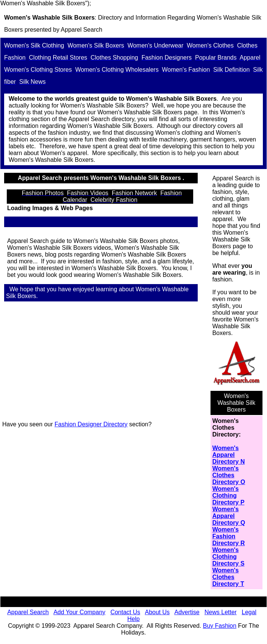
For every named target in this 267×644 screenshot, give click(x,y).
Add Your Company (79, 612)
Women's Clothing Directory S (228, 557)
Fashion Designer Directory (91, 424)
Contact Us (125, 612)
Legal (249, 612)
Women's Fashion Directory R (229, 536)
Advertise (187, 612)
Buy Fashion (220, 626)
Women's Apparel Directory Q (229, 516)
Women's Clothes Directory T (228, 577)
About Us (157, 612)
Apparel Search (81, 30)
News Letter (220, 612)
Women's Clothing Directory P (228, 496)
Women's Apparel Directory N (229, 455)
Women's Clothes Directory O (229, 475)
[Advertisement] (104, 362)
